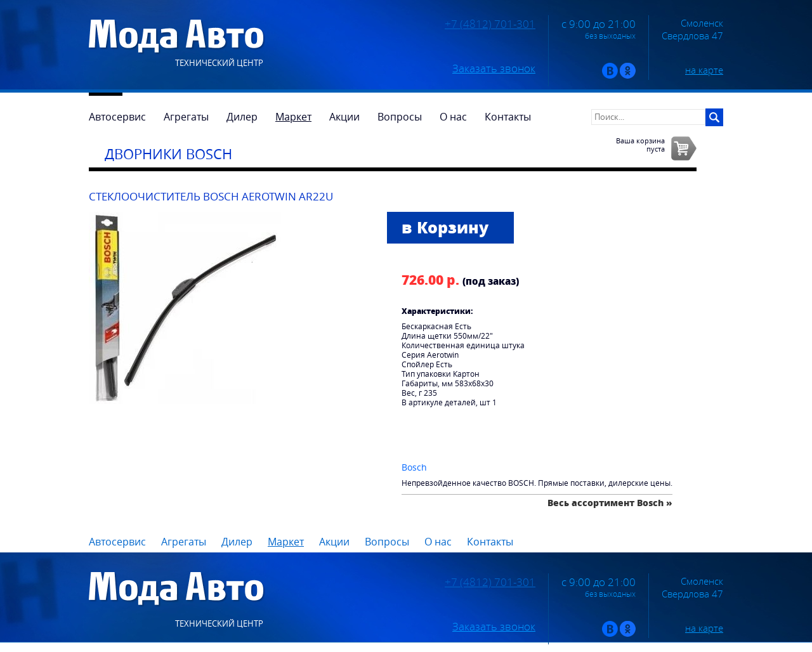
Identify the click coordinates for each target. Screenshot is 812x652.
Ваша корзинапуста (640, 145)
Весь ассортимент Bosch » (610, 503)
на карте (704, 70)
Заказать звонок (494, 68)
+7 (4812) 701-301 (490, 24)
